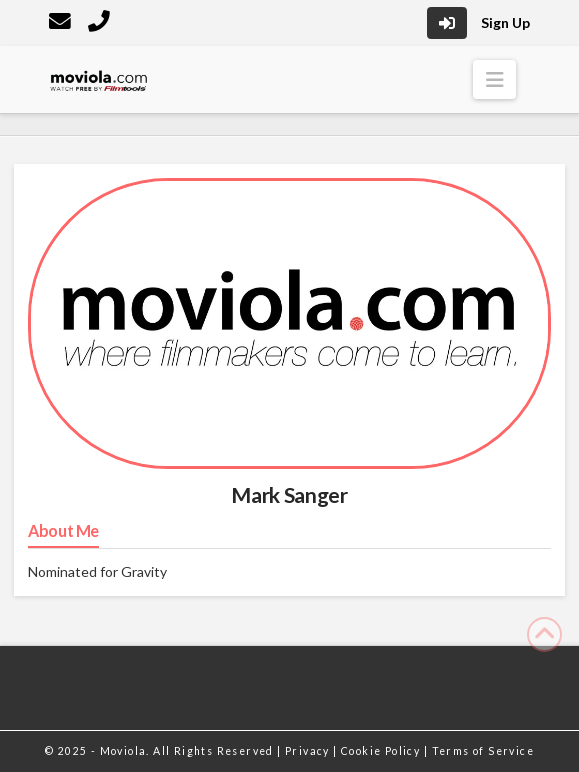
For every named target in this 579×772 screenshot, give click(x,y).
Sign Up (505, 22)
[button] (494, 79)
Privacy (309, 751)
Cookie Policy (382, 751)
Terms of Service (483, 751)
